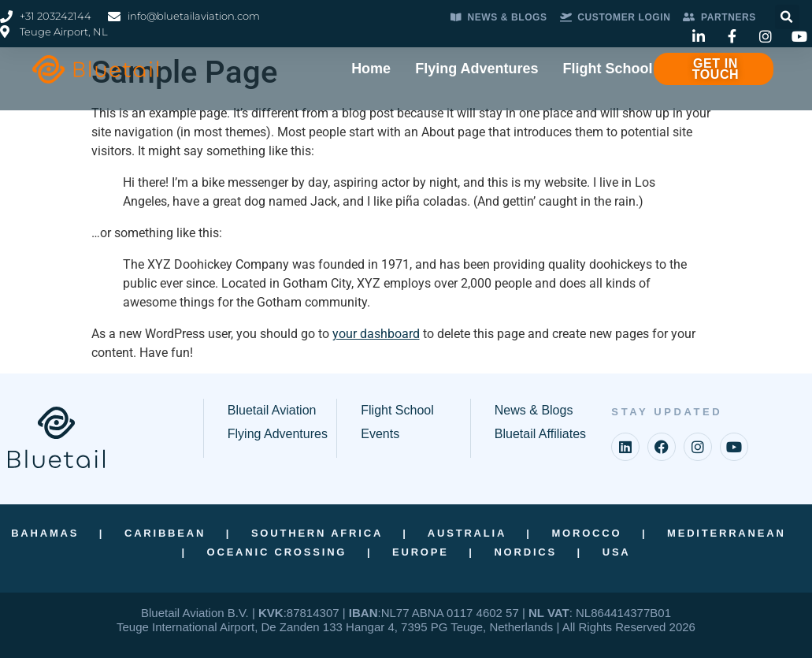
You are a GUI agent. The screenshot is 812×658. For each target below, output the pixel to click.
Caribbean (165, 533)
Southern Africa (317, 533)
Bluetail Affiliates (540, 434)
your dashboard (376, 334)
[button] (787, 17)
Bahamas (45, 533)
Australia (467, 533)
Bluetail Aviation (272, 410)
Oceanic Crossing (277, 552)
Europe (421, 552)
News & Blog (531, 410)
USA (617, 552)
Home (371, 69)
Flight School (608, 69)
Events (380, 434)
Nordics (525, 552)
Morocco (586, 533)
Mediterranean (727, 533)
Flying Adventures (476, 69)
